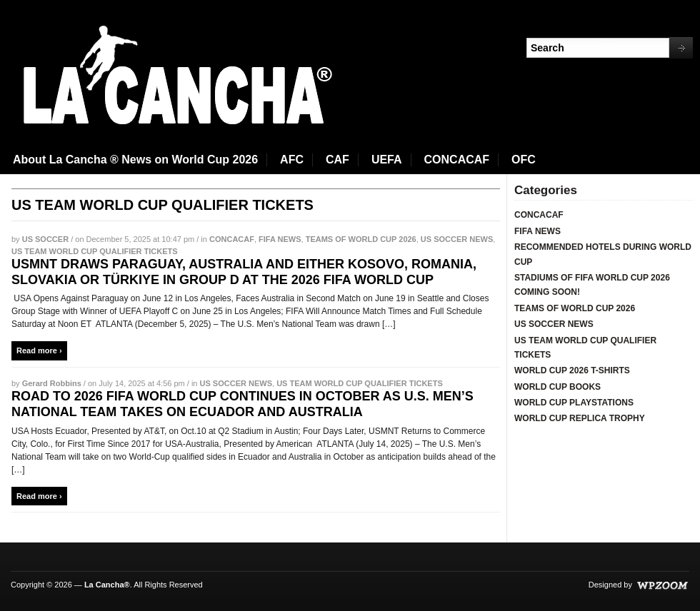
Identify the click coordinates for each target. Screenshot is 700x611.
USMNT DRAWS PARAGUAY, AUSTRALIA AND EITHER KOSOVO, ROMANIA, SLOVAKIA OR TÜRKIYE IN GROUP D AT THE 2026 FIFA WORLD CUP (244, 272)
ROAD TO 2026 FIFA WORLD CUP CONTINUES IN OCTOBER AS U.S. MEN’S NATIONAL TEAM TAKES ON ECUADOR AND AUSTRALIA (242, 404)
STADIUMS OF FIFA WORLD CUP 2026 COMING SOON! (592, 285)
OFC (524, 160)
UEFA (387, 160)
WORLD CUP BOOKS (557, 387)
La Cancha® (107, 585)
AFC (292, 160)
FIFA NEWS (280, 239)
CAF (337, 160)
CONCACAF (457, 160)
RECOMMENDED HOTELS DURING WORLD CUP (603, 254)
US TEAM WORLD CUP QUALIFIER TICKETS (95, 251)
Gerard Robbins (52, 383)
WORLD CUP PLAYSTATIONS (574, 403)
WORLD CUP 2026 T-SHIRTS (572, 370)
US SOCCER (45, 239)
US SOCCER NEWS (457, 239)
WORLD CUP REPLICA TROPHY (580, 418)
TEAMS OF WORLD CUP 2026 (361, 239)
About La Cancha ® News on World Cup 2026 (135, 160)
